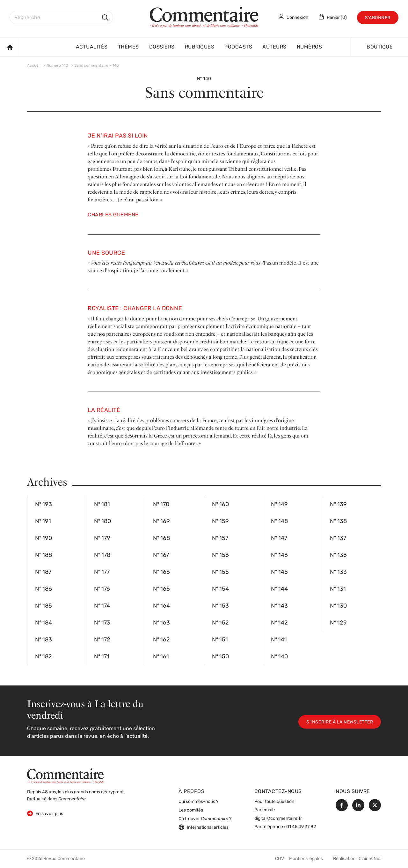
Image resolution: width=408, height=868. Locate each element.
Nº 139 (353, 505)
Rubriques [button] (200, 47)
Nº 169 (176, 521)
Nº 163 (176, 623)
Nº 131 (353, 589)
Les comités (191, 810)
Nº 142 (294, 623)
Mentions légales (306, 859)
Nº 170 (176, 505)
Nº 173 (117, 623)
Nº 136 (353, 555)
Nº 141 (294, 640)
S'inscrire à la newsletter (340, 722)
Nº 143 (294, 606)
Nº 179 (117, 538)
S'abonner (378, 18)
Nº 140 (294, 657)
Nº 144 (294, 589)
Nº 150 (235, 657)
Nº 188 (58, 555)
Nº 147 (294, 538)
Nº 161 (176, 657)
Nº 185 (58, 606)
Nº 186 (58, 589)
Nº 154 (235, 589)
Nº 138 (353, 521)
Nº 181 (117, 505)
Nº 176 (117, 589)
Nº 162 (176, 640)
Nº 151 (235, 640)
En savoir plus (45, 813)
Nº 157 (235, 538)
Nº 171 (117, 657)
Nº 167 (176, 555)
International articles (204, 827)
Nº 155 (235, 572)
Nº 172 (117, 640)
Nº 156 (235, 555)
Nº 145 (294, 572)
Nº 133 (353, 572)
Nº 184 (58, 623)
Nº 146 (294, 555)
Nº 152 (235, 623)
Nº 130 (353, 606)
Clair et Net (370, 859)
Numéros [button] (310, 47)
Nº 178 (117, 555)
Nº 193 (58, 505)
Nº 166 (176, 572)
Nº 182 (58, 657)
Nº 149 (294, 505)
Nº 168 (176, 538)
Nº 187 (58, 572)
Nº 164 (176, 606)
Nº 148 (294, 521)
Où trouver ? (205, 819)
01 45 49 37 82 (301, 827)
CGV (280, 859)
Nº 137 (353, 538)
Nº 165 (176, 589)
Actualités (92, 47)
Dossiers (162, 47)
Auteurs (274, 47)
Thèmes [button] (128, 47)
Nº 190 (58, 538)
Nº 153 (235, 606)
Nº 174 (117, 606)
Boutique (380, 47)
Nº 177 (117, 572)
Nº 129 (353, 623)
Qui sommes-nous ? (198, 802)
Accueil (34, 66)
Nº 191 (58, 521)
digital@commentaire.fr (278, 819)
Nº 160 (235, 505)
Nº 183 (58, 640)
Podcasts (238, 47)
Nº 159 (235, 521)
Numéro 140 (57, 66)
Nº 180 (117, 521)
